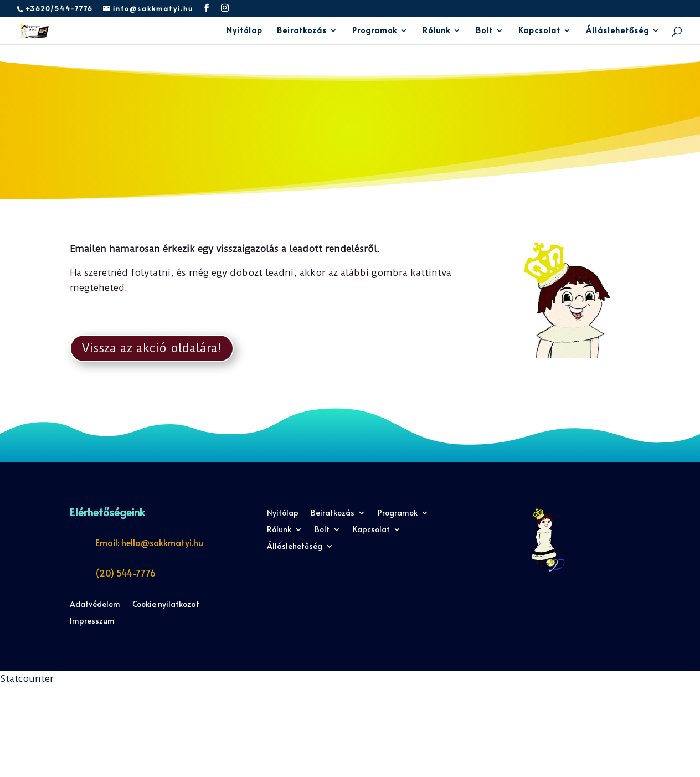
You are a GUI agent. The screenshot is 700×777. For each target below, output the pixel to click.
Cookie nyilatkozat (166, 605)
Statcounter (27, 678)
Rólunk (436, 31)
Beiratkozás (302, 31)
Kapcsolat (539, 31)
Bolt (484, 31)
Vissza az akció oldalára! (152, 348)
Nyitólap (245, 31)
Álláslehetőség (617, 31)
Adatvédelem (95, 605)
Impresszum (92, 621)
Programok (375, 31)
